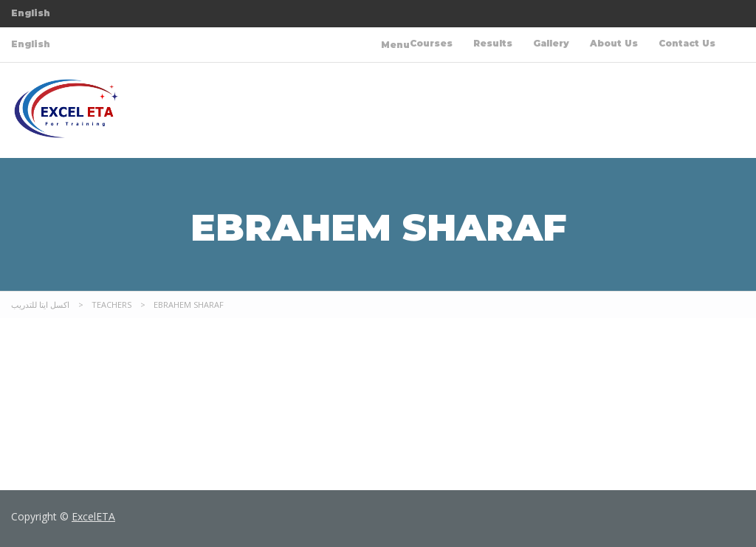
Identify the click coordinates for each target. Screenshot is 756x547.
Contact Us (687, 43)
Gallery (551, 43)
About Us (614, 43)
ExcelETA (93, 516)
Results (493, 43)
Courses (431, 43)
